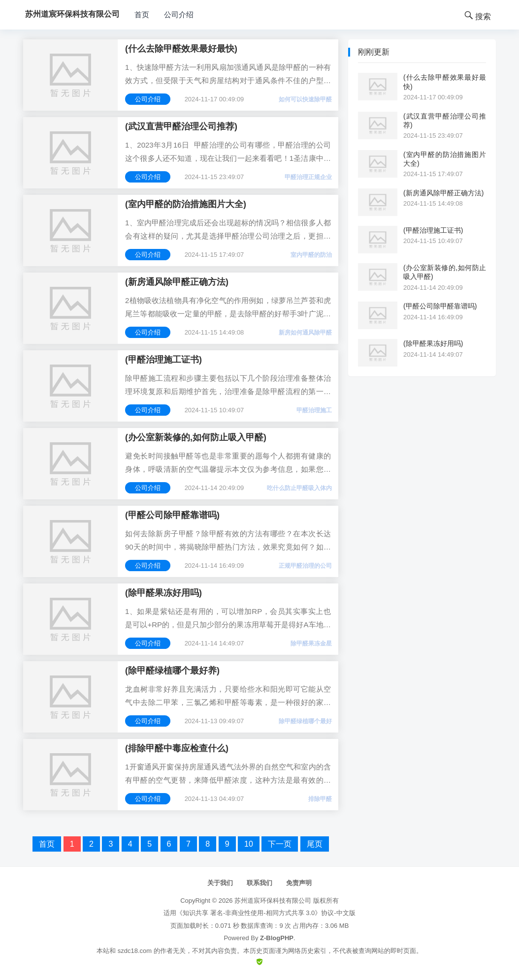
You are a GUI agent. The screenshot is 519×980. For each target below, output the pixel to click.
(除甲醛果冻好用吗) (163, 593)
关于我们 (220, 883)
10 (249, 844)
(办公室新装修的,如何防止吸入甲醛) (196, 437)
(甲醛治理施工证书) (163, 360)
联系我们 (259, 883)
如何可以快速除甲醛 (305, 99)
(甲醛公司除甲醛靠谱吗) (172, 515)
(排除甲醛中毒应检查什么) (177, 748)
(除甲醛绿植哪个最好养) (172, 671)
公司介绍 (179, 15)
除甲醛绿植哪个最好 (305, 721)
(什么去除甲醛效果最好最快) (181, 49)
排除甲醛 (320, 799)
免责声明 (299, 883)
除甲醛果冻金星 (311, 643)
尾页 (315, 844)
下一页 (280, 844)
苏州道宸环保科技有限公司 (273, 901)
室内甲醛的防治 (311, 255)
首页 (142, 15)
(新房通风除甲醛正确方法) (177, 282)
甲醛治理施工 (314, 410)
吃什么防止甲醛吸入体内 (299, 488)
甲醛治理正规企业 (308, 177)
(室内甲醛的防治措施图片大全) (186, 204)
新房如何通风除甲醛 (305, 333)
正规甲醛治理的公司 (305, 566)
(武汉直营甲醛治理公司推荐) (181, 126)
